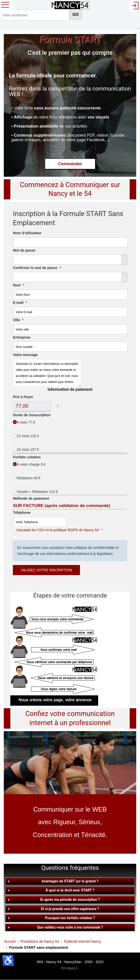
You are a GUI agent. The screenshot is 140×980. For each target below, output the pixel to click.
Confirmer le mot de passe (37, 268)
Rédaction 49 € (27, 478)
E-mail (20, 303)
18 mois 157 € (26, 449)
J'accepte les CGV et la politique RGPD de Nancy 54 (57, 530)
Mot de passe (24, 250)
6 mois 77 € (24, 422)
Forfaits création (27, 457)
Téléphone (22, 513)
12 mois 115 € (26, 436)
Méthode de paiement (31, 498)
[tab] (70, 881)
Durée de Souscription (32, 415)
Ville (18, 320)
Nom (18, 285)
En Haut (70, 968)
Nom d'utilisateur (27, 233)
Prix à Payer (23, 397)
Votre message (25, 355)
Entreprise (22, 337)
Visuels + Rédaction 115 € (35, 492)
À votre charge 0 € (29, 464)
